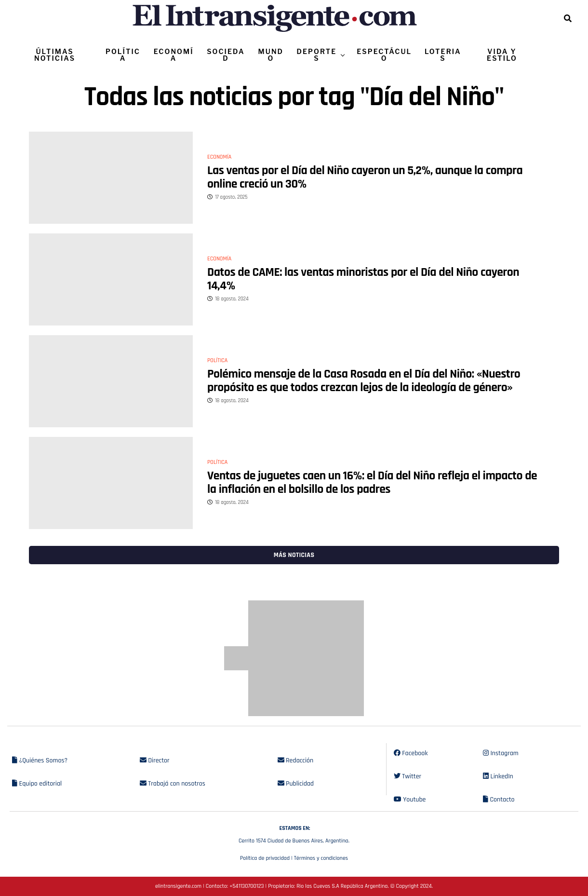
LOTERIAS (443, 55)
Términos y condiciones (321, 858)
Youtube (410, 800)
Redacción (296, 760)
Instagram (501, 753)
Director (155, 760)
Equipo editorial (37, 784)
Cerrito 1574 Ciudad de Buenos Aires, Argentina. (294, 833)
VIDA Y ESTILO (502, 55)
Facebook (411, 753)
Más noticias (294, 555)
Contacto (499, 800)
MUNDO (271, 55)
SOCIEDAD (226, 55)
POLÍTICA (123, 55)
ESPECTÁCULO (384, 55)
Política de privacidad (265, 858)
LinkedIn (498, 776)
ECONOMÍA (174, 55)
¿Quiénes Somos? (40, 760)
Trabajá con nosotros (173, 784)
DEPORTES (316, 55)
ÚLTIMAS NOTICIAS (55, 55)
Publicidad (296, 784)
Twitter (408, 776)
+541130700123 (247, 886)
